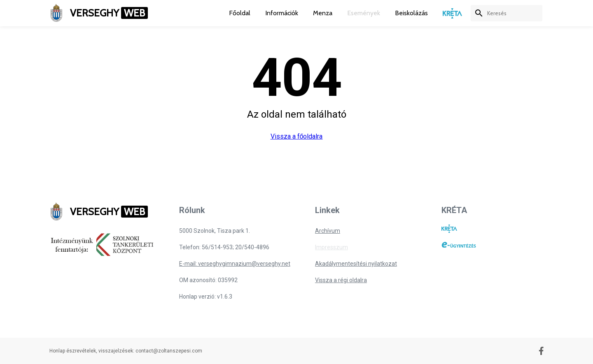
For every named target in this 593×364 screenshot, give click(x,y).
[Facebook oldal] (541, 351)
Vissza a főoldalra (297, 136)
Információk (282, 13)
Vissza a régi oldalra (341, 280)
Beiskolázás (411, 13)
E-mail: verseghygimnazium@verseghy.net (235, 264)
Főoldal (240, 13)
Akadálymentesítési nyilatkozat (356, 264)
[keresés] (515, 13)
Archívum (328, 231)
